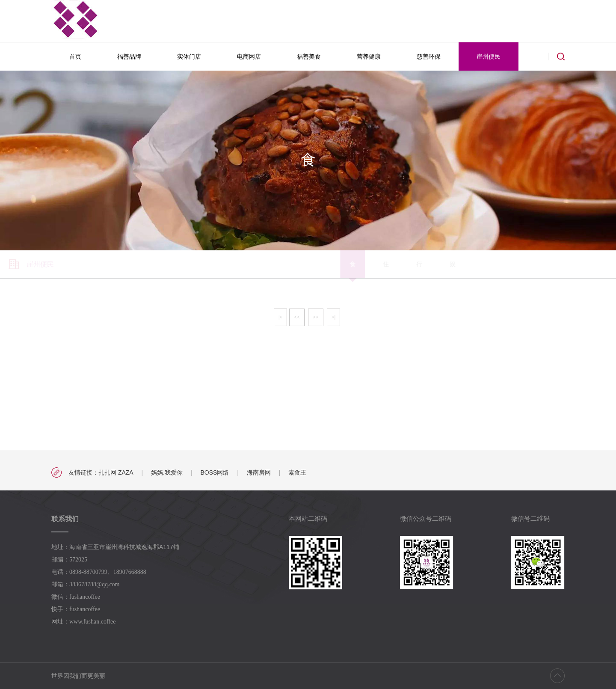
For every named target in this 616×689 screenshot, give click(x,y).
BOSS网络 (215, 472)
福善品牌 (129, 56)
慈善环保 (429, 56)
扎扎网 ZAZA (116, 472)
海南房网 (259, 472)
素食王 (297, 472)
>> (316, 317)
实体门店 (189, 56)
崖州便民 (489, 56)
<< (297, 317)
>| (333, 317)
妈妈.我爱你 (167, 472)
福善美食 (309, 56)
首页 (75, 56)
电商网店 (249, 56)
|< (280, 317)
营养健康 (369, 56)
